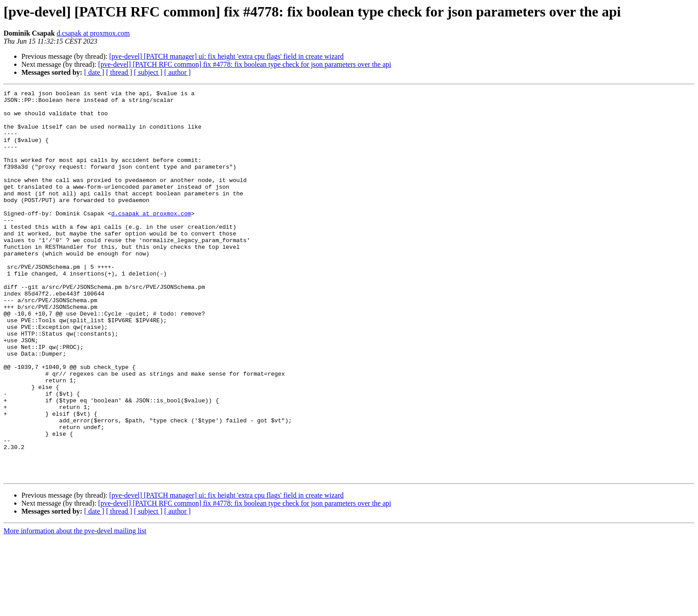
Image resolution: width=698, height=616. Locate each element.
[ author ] (178, 72)
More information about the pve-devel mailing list (75, 608)
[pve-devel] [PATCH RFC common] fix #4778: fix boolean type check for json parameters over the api (244, 64)
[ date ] (94, 72)
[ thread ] (119, 72)
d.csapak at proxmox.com (93, 33)
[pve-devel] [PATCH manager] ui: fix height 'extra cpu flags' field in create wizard (226, 56)
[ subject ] (148, 72)
